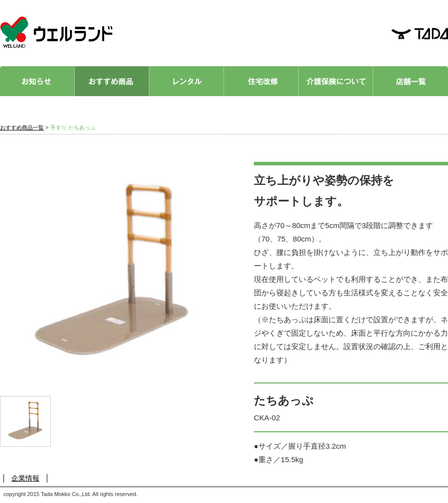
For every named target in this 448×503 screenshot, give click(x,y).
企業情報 (25, 478)
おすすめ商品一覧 (22, 127)
